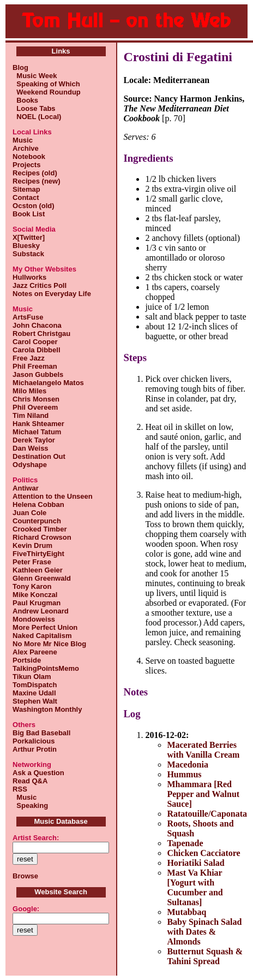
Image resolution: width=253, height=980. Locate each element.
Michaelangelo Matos (48, 383)
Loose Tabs (34, 108)
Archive (26, 148)
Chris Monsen (36, 399)
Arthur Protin (35, 749)
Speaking (30, 805)
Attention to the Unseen (53, 496)
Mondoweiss (34, 619)
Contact (26, 197)
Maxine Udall (34, 693)
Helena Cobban (38, 504)
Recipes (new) (36, 181)
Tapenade (185, 843)
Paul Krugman (37, 603)
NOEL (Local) (37, 117)
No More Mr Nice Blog (49, 644)
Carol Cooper (35, 342)
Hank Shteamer (38, 424)
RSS (20, 789)
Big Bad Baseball (41, 733)
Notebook (29, 157)
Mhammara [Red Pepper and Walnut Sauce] (203, 794)
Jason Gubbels (38, 374)
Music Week (35, 76)
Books (25, 100)
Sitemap (26, 189)
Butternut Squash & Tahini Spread (205, 956)
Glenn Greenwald (42, 578)
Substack (28, 254)
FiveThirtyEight (38, 554)
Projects (26, 165)
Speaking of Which (46, 84)
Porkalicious (34, 741)
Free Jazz (29, 358)
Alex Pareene (35, 652)
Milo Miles (29, 391)
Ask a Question (38, 773)
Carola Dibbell (36, 350)
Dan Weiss (31, 448)
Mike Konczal (35, 595)
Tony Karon (32, 586)
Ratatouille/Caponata (207, 814)
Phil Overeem (35, 407)
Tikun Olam (32, 677)
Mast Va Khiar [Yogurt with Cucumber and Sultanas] (195, 887)
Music (23, 140)
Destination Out (39, 456)
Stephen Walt (35, 701)
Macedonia (188, 764)
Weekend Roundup (47, 92)
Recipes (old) (35, 173)
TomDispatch (35, 685)
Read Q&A (30, 781)
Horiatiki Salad (195, 863)
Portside (27, 660)
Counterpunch (37, 521)
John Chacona (37, 325)
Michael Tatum (37, 432)
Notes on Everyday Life (52, 294)
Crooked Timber (40, 529)
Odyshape (30, 465)
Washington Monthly (47, 709)
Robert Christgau (41, 333)
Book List (29, 214)
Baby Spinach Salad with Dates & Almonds (204, 932)
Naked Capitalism (42, 636)
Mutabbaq (186, 912)
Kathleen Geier (38, 570)
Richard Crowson (42, 537)
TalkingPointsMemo (46, 668)
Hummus (184, 774)
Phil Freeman (35, 366)
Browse (25, 876)
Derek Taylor (34, 440)
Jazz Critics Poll (40, 285)
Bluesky (26, 246)
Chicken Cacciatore (203, 853)
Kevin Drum (32, 545)
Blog (20, 67)
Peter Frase (32, 562)
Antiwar (26, 488)
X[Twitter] (29, 237)
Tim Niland (31, 415)
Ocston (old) (34, 206)
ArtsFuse (28, 317)
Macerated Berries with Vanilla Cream (203, 750)
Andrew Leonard (41, 611)
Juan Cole (29, 513)
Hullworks (29, 277)
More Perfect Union (45, 627)
